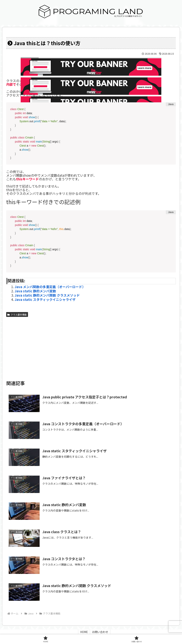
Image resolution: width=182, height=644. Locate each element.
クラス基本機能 (17, 314)
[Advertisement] (91, 348)
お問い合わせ (100, 632)
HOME (84, 632)
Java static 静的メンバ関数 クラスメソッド (47, 295)
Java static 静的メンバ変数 (35, 291)
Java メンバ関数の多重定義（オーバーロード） (50, 287)
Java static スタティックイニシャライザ (45, 299)
